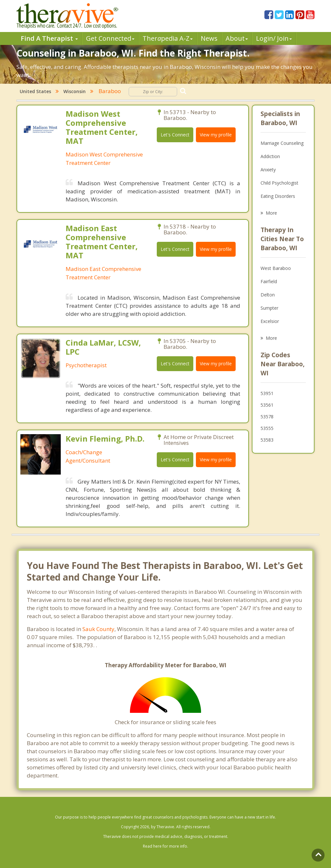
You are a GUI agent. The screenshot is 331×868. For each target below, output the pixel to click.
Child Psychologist (279, 183)
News (209, 38)
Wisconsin (75, 91)
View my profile (216, 135)
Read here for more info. (165, 846)
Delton (268, 295)
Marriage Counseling (282, 143)
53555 (267, 428)
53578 (267, 417)
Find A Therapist (49, 38)
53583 (267, 440)
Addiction (270, 156)
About (237, 38)
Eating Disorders (278, 196)
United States (35, 91)
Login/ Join (274, 38)
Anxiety (268, 170)
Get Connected (110, 38)
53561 (267, 405)
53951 (267, 393)
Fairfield (269, 281)
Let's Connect (175, 135)
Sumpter (269, 308)
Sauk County (98, 629)
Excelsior (270, 321)
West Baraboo (276, 268)
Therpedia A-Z (168, 38)
